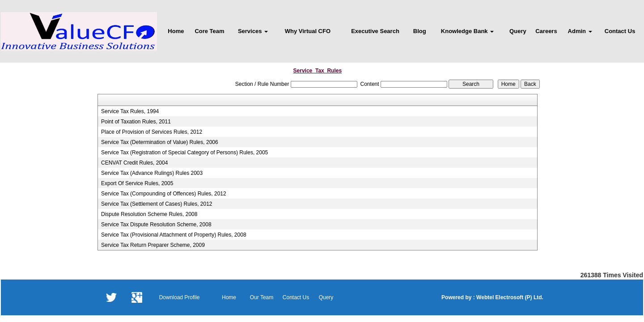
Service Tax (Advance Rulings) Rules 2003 (152, 173)
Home (176, 31)
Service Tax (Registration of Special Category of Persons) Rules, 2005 (184, 153)
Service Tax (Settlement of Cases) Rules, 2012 (157, 204)
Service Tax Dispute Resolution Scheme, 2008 (156, 225)
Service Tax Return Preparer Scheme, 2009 (153, 245)
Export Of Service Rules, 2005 (137, 183)
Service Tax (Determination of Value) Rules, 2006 (160, 142)
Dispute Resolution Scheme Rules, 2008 (149, 214)
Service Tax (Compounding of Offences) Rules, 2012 (164, 194)
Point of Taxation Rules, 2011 (136, 122)
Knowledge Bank (467, 31)
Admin (580, 31)
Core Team (209, 31)
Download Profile (180, 297)
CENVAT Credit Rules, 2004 (134, 163)
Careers (546, 31)
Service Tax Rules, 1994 (130, 111)
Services (253, 31)
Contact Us (620, 31)
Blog (420, 31)
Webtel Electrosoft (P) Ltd (508, 297)
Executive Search (375, 31)
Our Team (262, 297)
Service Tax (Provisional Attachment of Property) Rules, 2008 (174, 235)
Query (518, 31)
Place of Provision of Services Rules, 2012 (152, 132)
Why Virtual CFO (308, 31)
